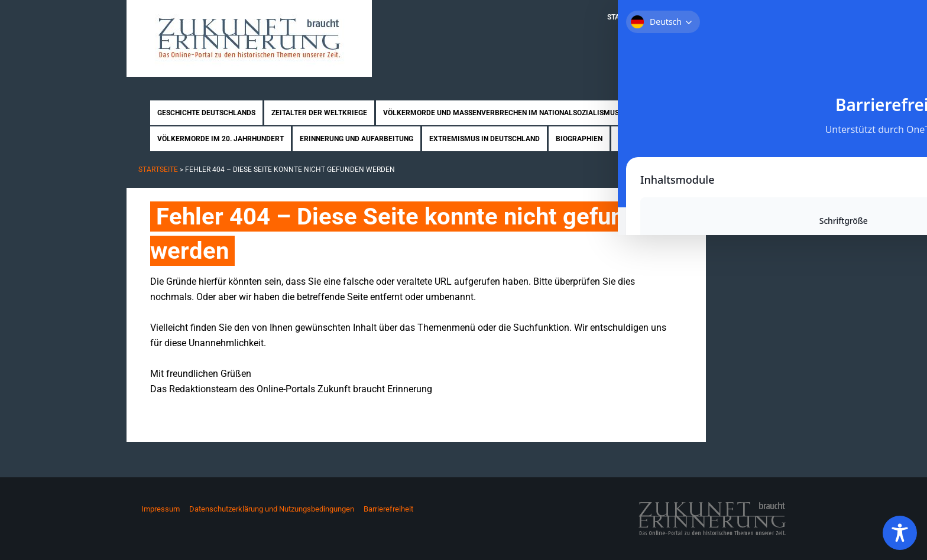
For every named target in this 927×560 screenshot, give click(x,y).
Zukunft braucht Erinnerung (249, 38)
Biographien (579, 139)
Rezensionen (642, 139)
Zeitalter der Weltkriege (319, 113)
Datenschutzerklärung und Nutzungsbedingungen (272, 509)
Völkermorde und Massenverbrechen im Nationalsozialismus (501, 113)
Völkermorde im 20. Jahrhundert (221, 139)
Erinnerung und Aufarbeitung (356, 139)
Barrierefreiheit (388, 509)
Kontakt (780, 17)
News (691, 139)
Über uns (678, 17)
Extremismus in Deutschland (484, 139)
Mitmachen (730, 17)
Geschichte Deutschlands (206, 113)
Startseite (627, 17)
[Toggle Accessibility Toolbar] (900, 533)
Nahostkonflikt (665, 113)
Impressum (161, 509)
